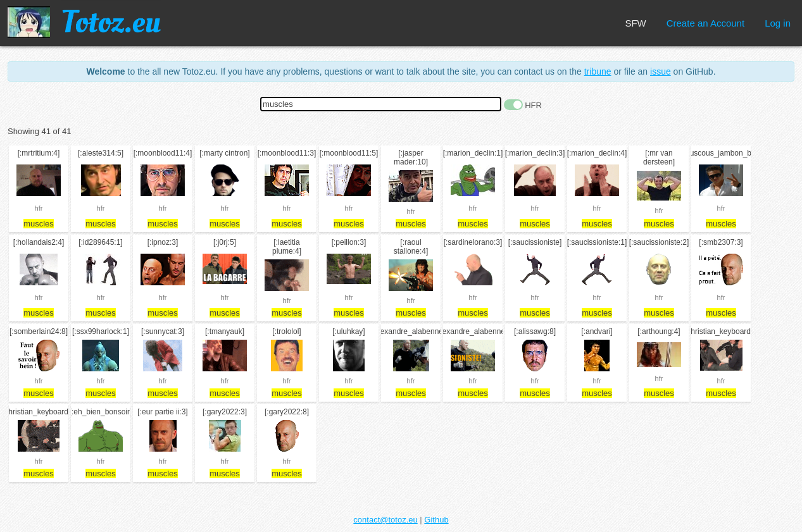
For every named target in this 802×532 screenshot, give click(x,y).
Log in (778, 23)
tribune (598, 71)
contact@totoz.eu (385, 520)
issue (661, 71)
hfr (39, 208)
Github (436, 520)
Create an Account (705, 23)
